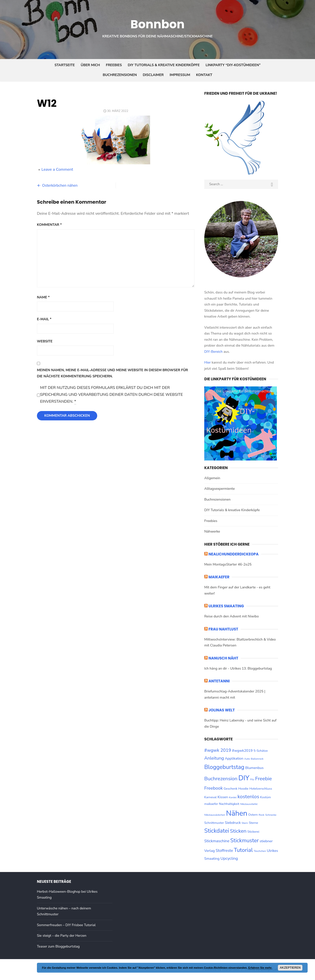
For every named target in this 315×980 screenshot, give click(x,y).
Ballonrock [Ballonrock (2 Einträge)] (257, 759)
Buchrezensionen (120, 75)
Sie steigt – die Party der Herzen (62, 936)
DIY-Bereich (213, 352)
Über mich (90, 65)
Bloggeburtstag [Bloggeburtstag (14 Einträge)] (224, 767)
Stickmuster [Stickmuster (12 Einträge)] (245, 841)
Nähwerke (212, 531)
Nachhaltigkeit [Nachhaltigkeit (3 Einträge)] (229, 804)
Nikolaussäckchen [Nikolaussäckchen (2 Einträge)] (215, 815)
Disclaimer (153, 75)
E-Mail (44, 319)
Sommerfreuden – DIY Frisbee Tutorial (66, 925)
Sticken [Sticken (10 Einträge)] (238, 831)
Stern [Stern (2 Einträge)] (245, 823)
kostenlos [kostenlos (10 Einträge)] (248, 796)
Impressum (180, 75)
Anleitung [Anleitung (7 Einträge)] (214, 758)
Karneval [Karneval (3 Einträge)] (210, 797)
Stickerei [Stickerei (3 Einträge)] (253, 832)
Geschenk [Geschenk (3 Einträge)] (231, 789)
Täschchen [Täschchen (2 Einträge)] (260, 851)
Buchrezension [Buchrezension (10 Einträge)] (221, 779)
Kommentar (49, 225)
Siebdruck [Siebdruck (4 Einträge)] (233, 823)
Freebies (114, 65)
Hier (207, 362)
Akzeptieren (290, 968)
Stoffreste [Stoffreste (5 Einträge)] (224, 851)
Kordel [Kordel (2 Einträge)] (233, 797)
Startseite (65, 65)
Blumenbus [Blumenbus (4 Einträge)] (254, 768)
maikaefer (219, 577)
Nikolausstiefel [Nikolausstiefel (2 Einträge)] (249, 804)
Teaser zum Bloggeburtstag (58, 946)
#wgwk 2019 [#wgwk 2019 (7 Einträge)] (218, 750)
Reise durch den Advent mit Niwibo (231, 616)
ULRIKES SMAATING (226, 606)
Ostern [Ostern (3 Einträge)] (253, 815)
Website (45, 341)
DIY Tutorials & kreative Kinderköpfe (164, 65)
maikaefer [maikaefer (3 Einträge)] (211, 804)
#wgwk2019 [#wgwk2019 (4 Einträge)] (242, 750)
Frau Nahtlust (223, 629)
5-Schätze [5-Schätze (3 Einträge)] (261, 751)
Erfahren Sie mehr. (260, 968)
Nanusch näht (223, 658)
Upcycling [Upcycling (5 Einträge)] (229, 858)
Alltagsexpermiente (220, 489)
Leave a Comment (57, 169)
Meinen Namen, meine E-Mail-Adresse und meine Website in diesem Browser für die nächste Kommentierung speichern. (112, 373)
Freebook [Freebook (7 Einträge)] (213, 788)
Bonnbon (157, 24)
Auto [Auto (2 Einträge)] (247, 759)
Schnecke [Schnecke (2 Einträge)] (271, 815)
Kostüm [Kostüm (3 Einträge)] (266, 797)
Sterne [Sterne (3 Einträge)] (253, 823)
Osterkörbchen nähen (60, 185)
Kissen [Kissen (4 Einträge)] (223, 797)
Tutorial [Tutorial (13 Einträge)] (243, 850)
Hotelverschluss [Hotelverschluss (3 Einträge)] (261, 789)
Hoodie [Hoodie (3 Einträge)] (243, 789)
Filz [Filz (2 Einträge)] (252, 779)
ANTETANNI (219, 681)
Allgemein (212, 478)
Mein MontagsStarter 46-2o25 (228, 564)
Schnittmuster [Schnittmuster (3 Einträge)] (214, 823)
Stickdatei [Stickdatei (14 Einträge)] (217, 831)
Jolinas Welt (222, 710)
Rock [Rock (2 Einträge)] (261, 815)
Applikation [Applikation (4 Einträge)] (234, 758)
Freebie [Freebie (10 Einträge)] (264, 779)
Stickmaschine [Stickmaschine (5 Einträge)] (217, 841)
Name (43, 297)
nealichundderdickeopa (234, 554)
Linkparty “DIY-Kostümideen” (233, 65)
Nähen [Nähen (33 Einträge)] (237, 813)
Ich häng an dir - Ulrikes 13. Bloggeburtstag (238, 668)
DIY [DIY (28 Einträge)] (244, 778)
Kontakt (204, 75)
